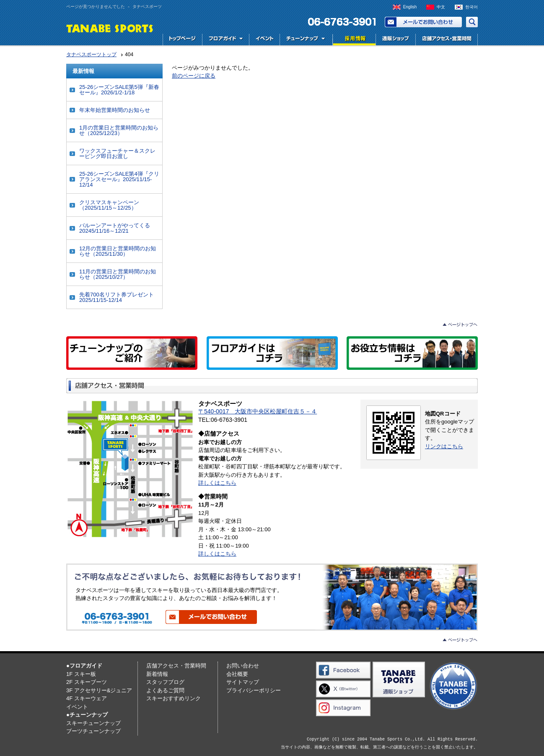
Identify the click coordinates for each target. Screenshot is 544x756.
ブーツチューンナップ (93, 731)
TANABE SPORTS (110, 28)
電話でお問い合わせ (339, 22)
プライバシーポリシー (254, 690)
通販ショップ (395, 40)
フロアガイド (225, 40)
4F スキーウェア (87, 698)
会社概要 (237, 674)
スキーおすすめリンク (174, 698)
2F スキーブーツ (87, 682)
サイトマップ (243, 682)
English (410, 7)
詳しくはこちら (217, 483)
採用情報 (353, 40)
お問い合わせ (423, 22)
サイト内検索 (472, 22)
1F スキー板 (81, 674)
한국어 (471, 7)
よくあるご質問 (165, 690)
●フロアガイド (84, 666)
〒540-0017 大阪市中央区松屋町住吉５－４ (258, 411)
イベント (264, 40)
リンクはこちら (444, 446)
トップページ (182, 40)
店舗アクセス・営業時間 (447, 40)
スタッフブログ (165, 682)
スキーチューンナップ (93, 723)
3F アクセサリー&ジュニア (99, 690)
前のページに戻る (194, 76)
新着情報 (157, 674)
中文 (441, 7)
